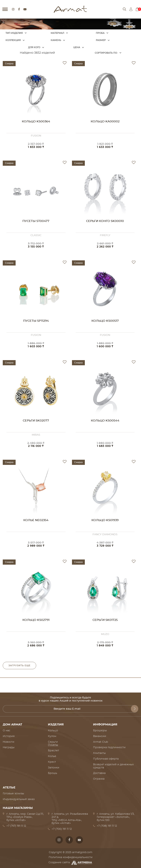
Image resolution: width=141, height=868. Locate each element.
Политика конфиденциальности (71, 857)
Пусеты (53, 745)
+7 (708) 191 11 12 (107, 826)
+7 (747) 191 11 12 (16, 826)
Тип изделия (14, 33)
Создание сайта (71, 863)
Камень (56, 40)
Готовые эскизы (13, 794)
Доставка (99, 773)
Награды (9, 747)
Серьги (53, 742)
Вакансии (100, 736)
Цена (77, 47)
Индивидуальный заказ (19, 799)
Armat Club (101, 742)
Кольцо (53, 731)
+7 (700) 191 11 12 (62, 829)
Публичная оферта (106, 759)
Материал (57, 33)
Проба (100, 33)
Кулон (52, 736)
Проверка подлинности (109, 747)
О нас (7, 731)
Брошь (53, 773)
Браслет (54, 751)
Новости (9, 742)
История (9, 736)
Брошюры (100, 731)
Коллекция (13, 40)
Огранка (99, 779)
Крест (52, 762)
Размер (101, 40)
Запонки (54, 768)
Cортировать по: (106, 53)
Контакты (99, 753)
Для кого (34, 47)
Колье (52, 756)
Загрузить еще (19, 666)
